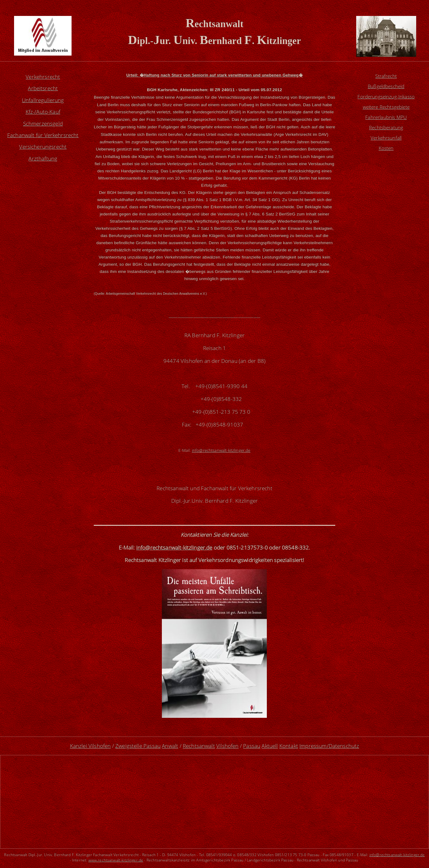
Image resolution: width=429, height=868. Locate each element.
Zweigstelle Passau (138, 746)
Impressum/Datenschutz (329, 746)
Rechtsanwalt (199, 746)
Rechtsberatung (386, 135)
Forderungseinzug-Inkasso (386, 100)
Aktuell (270, 746)
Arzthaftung (43, 158)
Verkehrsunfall (386, 147)
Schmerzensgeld (43, 123)
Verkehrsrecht (43, 77)
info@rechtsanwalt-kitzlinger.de (397, 855)
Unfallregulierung (43, 100)
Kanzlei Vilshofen (90, 746)
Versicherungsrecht (43, 147)
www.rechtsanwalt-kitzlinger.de (116, 860)
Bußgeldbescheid (386, 88)
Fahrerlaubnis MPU (386, 123)
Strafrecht (386, 77)
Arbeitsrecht (43, 88)
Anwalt (170, 746)
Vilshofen (227, 746)
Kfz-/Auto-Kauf (43, 112)
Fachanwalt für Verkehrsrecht (43, 135)
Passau (252, 746)
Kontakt (289, 746)
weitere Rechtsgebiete (386, 112)
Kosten (386, 158)
